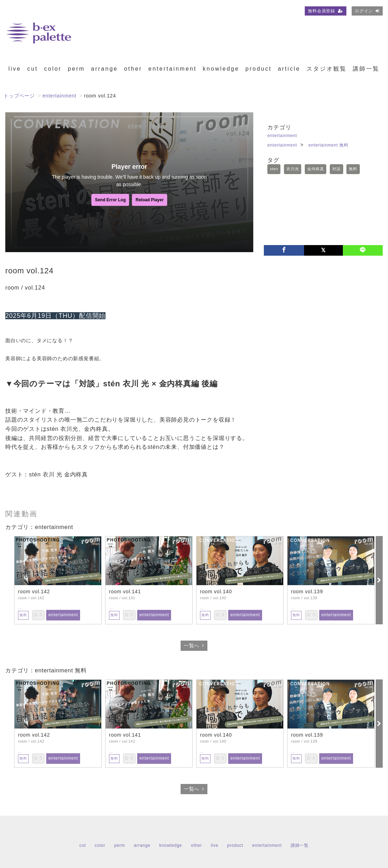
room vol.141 (125, 591)
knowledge (221, 69)
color (53, 69)
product (259, 69)
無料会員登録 (326, 11)
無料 (353, 169)
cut (32, 69)
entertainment (173, 69)
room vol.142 (34, 591)
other (133, 69)
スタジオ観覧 (327, 69)
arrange (104, 69)
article (289, 69)
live (15, 69)
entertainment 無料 (329, 145)
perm (76, 69)
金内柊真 (316, 169)
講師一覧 (366, 69)
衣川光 (293, 169)
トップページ (19, 96)
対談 (337, 169)
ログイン (367, 11)
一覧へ (194, 646)
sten (274, 169)
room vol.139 (307, 591)
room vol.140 (216, 591)
